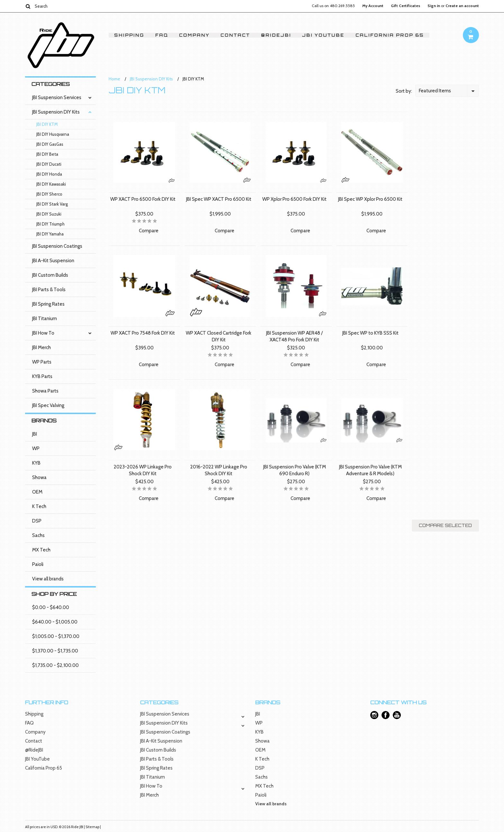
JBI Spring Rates (48, 304)
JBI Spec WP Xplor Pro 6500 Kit (370, 199)
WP (36, 448)
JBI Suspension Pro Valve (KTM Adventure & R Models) (370, 470)
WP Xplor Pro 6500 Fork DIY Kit (294, 199)
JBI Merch (41, 347)
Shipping (129, 35)
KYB (36, 463)
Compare (149, 231)
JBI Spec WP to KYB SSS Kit (370, 333)
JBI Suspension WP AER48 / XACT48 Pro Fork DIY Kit (294, 336)
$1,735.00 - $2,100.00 (55, 665)
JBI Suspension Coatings (57, 246)
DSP (37, 521)
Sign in (434, 6)
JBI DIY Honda (49, 174)
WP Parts (42, 362)
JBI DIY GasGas (50, 144)
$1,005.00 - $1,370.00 (56, 636)
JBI (35, 434)
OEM (37, 492)
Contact (235, 35)
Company (194, 35)
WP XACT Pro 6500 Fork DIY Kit (143, 199)
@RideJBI (276, 35)
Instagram (374, 715)
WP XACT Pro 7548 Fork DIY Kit (143, 333)
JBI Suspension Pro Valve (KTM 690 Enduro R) (295, 470)
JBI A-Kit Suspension (53, 261)
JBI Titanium (45, 319)
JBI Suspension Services (57, 97)
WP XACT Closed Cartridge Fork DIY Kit (219, 336)
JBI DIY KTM (47, 124)
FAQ (162, 35)
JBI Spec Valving (48, 405)
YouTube (397, 715)
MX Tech (41, 550)
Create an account (462, 6)
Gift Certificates (405, 6)
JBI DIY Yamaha (50, 234)
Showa (39, 477)
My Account (373, 6)
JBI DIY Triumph (50, 224)
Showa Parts (45, 391)
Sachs (38, 535)
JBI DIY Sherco (49, 194)
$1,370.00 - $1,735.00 (55, 651)
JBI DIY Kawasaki (51, 184)
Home (114, 79)
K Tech (39, 506)
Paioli (38, 564)
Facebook (386, 715)
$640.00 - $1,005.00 (55, 622)
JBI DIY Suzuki (49, 214)
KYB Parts (42, 376)
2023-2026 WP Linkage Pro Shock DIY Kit (143, 470)
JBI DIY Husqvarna (53, 134)
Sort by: (404, 91)
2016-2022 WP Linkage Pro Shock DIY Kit (219, 470)
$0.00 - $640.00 (51, 607)
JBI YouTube (323, 35)
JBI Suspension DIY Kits (56, 112)
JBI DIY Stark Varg (52, 204)
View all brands (48, 579)
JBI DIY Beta (47, 154)
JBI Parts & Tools (49, 290)
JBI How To (43, 333)
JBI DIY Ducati (49, 164)
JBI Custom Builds (50, 275)
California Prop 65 (390, 35)
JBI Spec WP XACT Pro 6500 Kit (219, 199)
